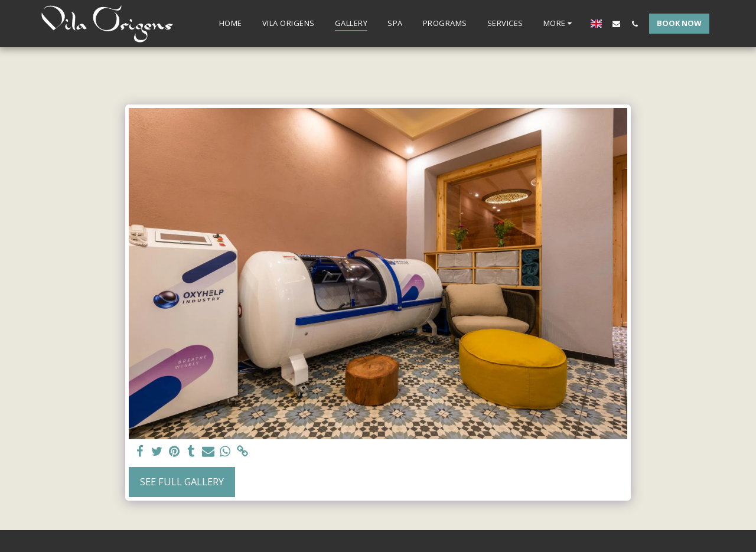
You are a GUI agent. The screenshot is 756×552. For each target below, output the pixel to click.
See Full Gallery (182, 481)
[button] (616, 24)
